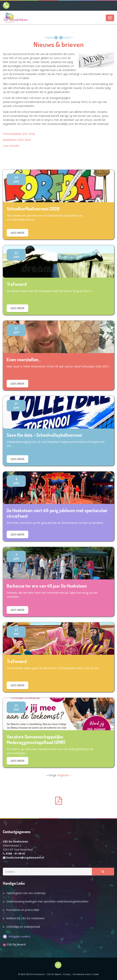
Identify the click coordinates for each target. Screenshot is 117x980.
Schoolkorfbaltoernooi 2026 (33, 209)
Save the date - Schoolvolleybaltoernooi (44, 435)
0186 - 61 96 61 (15, 853)
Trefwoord (17, 284)
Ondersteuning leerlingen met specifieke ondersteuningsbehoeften (47, 901)
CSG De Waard (14, 944)
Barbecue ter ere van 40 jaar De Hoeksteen (47, 586)
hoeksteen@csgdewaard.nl (25, 857)
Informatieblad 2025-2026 (19, 134)
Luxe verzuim (11, 146)
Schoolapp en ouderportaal (23, 927)
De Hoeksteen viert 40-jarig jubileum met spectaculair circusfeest (57, 513)
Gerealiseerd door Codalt (86, 974)
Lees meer (17, 233)
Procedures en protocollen (23, 910)
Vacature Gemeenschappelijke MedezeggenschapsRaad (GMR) (36, 740)
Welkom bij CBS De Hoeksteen (25, 918)
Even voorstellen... (24, 360)
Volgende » (64, 775)
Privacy (67, 974)
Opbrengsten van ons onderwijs (26, 893)
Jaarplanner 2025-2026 (17, 140)
